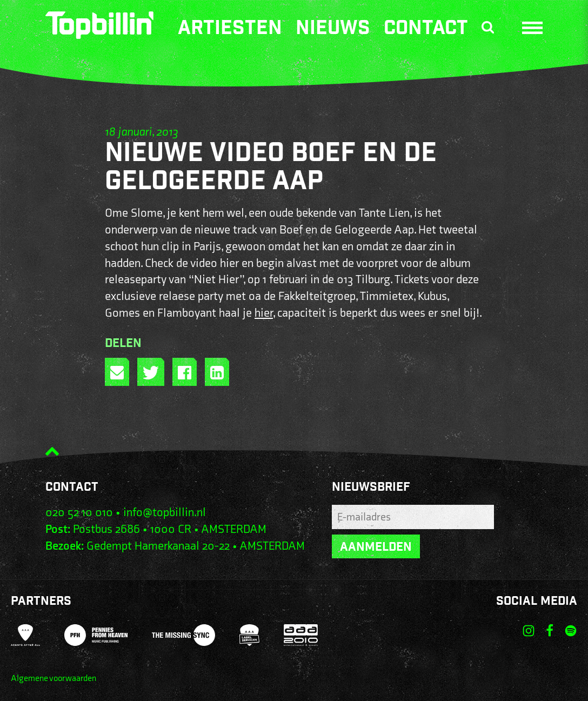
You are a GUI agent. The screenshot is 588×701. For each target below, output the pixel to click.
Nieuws (333, 30)
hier (264, 313)
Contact (426, 30)
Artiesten (230, 30)
